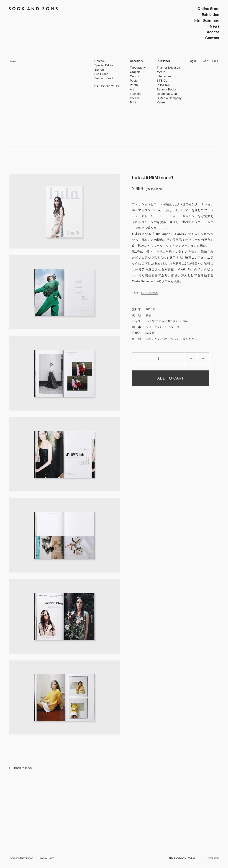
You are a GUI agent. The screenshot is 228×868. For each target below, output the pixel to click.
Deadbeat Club (167, 94)
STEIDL (162, 81)
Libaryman (164, 76)
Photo (134, 85)
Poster (134, 81)
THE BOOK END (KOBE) (182, 858)
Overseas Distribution (21, 858)
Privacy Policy (46, 858)
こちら (172, 339)
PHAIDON (164, 85)
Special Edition (104, 65)
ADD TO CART (171, 378)
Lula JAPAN (150, 293)
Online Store (208, 9)
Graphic (135, 72)
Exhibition (210, 15)
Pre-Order (101, 74)
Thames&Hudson (168, 68)
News (215, 26)
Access (213, 32)
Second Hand (103, 78)
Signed (99, 70)
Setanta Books (167, 89)
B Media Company (169, 98)
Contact (212, 38)
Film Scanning (207, 20)
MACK (161, 72)
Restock (100, 61)
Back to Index (20, 768)
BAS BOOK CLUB (106, 86)
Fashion (135, 94)
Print (133, 102)
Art (132, 89)
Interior (135, 98)
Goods (134, 76)
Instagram (214, 858)
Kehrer (161, 102)
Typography (138, 68)
